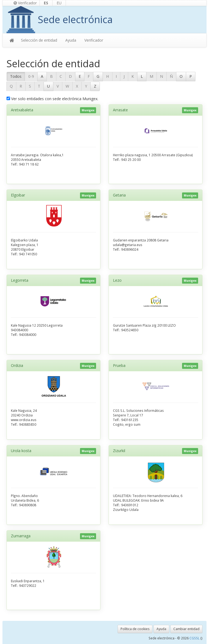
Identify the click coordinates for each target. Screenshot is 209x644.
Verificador (25, 3)
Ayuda (71, 40)
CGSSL (195, 638)
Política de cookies (135, 629)
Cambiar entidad (186, 629)
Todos (16, 76)
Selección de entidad (39, 40)
